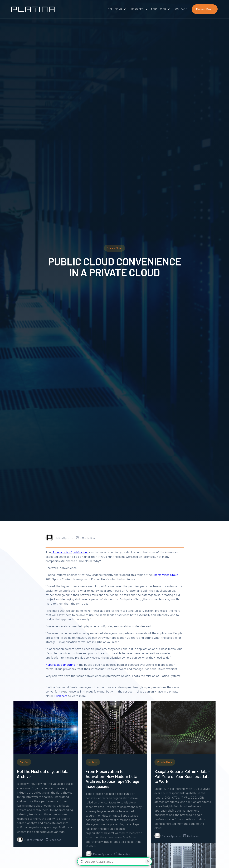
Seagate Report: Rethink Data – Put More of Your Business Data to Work (182, 776)
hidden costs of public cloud (70, 552)
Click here (61, 696)
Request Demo (205, 9)
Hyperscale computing (60, 664)
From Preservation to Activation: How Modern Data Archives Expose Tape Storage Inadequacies (112, 779)
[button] (116, 9)
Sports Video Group (165, 575)
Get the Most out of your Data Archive (43, 774)
